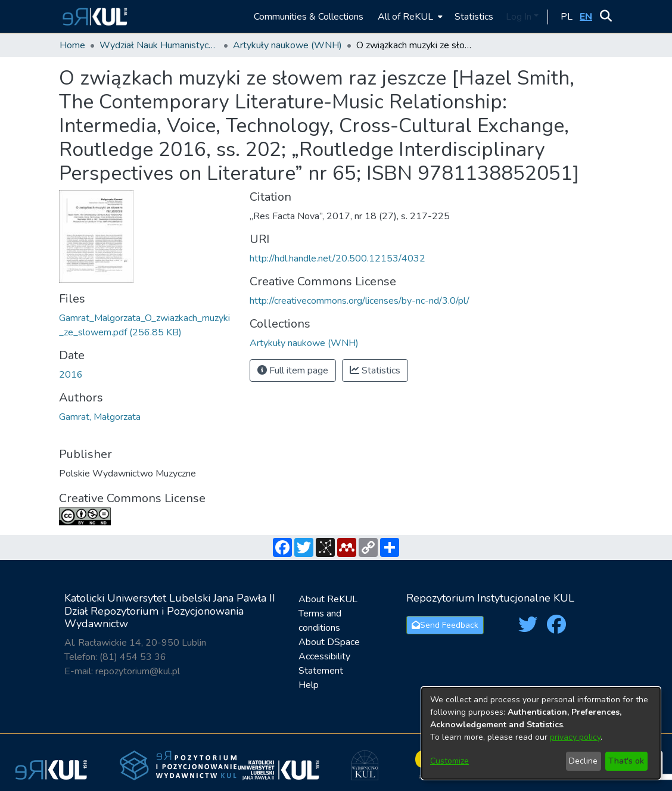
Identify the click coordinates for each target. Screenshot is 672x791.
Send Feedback (445, 625)
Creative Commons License (132, 498)
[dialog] (541, 733)
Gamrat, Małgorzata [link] (100, 417)
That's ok (626, 761)
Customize (449, 761)
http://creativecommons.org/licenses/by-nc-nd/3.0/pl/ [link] (360, 301)
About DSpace (329, 642)
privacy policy (575, 737)
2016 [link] (71, 375)
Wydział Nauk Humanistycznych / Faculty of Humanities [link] (159, 45)
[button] (93, 16)
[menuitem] (409, 16)
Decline (583, 761)
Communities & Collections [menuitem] (309, 17)
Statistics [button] (375, 370)
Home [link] (72, 45)
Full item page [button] (293, 370)
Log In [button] (520, 17)
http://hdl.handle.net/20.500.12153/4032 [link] (337, 259)
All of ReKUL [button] (405, 17)
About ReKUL (328, 599)
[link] (304, 343)
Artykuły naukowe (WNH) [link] (287, 45)
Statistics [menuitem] (474, 17)
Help (309, 685)
